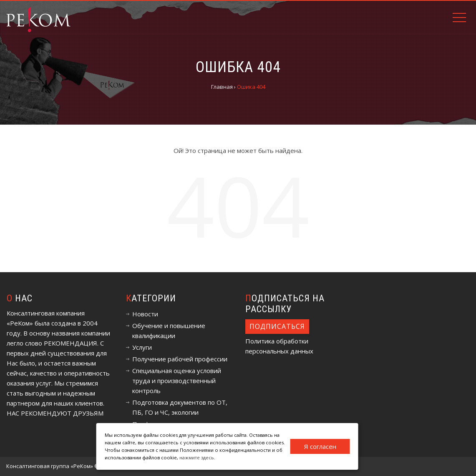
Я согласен (320, 446)
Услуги (142, 347)
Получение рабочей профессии (180, 359)
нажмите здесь (197, 457)
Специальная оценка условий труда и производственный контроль (177, 381)
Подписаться (277, 326)
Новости (145, 314)
